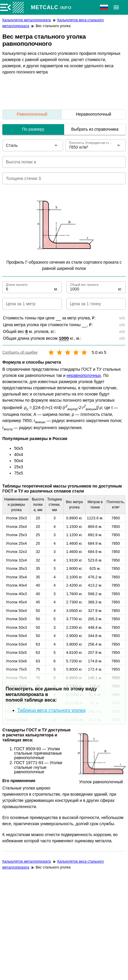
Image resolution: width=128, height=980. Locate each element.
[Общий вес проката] (94, 287)
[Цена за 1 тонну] (91, 304)
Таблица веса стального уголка (51, 710)
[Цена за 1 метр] (27, 304)
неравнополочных (84, 375)
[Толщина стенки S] (60, 178)
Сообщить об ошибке (20, 352)
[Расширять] (116, 7)
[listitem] (93, 114)
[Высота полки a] (60, 162)
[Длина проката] (29, 287)
